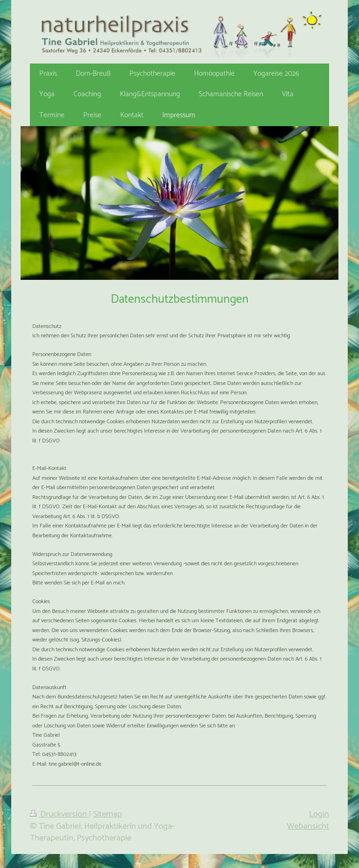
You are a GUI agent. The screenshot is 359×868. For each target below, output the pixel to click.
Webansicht (308, 826)
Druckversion (59, 814)
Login (319, 814)
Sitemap (108, 814)
